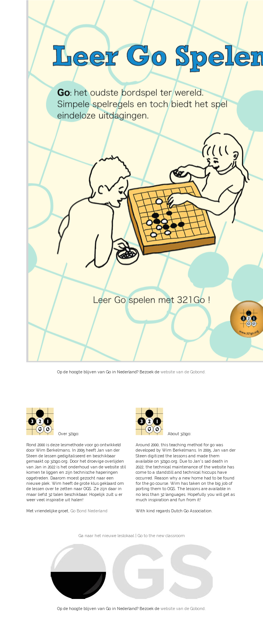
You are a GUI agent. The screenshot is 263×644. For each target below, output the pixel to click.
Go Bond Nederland (89, 511)
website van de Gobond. (183, 372)
